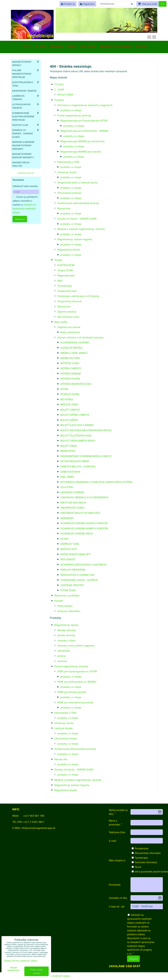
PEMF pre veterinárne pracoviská (75, 702)
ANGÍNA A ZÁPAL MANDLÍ (74, 353)
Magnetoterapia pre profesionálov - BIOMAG (84, 131)
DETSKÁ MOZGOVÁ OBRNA (75, 461)
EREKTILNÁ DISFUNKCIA (73, 503)
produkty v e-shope (71, 110)
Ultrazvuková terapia (66, 738)
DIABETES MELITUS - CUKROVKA (78, 466)
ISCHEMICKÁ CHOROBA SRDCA (77, 533)
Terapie (72, 47)
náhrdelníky (64, 651)
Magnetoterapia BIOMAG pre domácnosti (82, 141)
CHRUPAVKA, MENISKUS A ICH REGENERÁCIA (84, 497)
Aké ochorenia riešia (68, 317)
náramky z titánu (66, 640)
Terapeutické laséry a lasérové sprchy (78, 182)
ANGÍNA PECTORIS (70, 358)
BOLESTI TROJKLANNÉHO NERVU (78, 441)
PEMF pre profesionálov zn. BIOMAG (77, 682)
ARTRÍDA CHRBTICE (71, 368)
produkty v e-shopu (68, 754)
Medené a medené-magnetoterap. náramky (81, 229)
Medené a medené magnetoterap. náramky (78, 780)
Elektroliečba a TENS (68, 162)
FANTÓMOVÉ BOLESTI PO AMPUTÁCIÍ (80, 513)
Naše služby (88, 47)
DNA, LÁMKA (67, 477)
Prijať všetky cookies (37, 971)
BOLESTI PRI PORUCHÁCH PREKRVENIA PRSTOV (86, 430)
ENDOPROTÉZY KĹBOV (72, 508)
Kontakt (141, 47)
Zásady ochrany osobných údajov (52, 976)
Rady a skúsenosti (70, 332)
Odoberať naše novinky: (25, 186)
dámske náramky (67, 630)
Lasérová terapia (63, 728)
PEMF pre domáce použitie (72, 692)
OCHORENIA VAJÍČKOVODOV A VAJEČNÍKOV (83, 565)
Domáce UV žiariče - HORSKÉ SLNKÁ (77, 219)
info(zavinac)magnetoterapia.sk (38, 828)
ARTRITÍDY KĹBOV (70, 363)
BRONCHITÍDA (68, 451)
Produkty (56, 47)
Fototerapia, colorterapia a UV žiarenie (78, 296)
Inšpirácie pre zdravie (69, 327)
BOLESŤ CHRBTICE (70, 410)
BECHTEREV (67, 399)
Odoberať (20, 219)
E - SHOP (41, 47)
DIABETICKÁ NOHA (70, 472)
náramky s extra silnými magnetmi (76, 645)
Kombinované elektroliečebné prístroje (78, 203)
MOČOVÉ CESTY (69, 549)
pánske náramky (66, 635)
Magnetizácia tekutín (69, 250)
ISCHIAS (65, 539)
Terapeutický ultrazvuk (69, 301)
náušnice (62, 661)
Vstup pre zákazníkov (69, 611)
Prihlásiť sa (68, 4)
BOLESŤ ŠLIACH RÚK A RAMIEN (77, 425)
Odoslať (133, 959)
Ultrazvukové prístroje (69, 193)
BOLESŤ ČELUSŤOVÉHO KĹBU (76, 435)
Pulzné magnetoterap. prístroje (74, 115)
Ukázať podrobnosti (13, 969)
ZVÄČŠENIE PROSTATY (72, 585)
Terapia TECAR (65, 270)
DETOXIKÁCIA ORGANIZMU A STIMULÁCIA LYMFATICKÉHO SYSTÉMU (96, 482)
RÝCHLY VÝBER (65, 95)
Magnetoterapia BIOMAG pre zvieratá (81, 152)
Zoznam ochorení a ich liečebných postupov (81, 337)
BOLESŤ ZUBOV (69, 446)
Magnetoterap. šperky (66, 625)
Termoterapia (65, 286)
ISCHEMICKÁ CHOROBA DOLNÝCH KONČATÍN (84, 523)
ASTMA (64, 389)
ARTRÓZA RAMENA (71, 373)
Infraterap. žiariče (67, 172)
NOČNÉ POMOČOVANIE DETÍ (75, 554)
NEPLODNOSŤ (68, 559)
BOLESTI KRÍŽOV (69, 420)
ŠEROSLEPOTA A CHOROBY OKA (77, 575)
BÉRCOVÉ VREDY (69, 404)
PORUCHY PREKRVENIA (73, 570)
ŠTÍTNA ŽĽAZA (68, 590)
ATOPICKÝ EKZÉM (70, 394)
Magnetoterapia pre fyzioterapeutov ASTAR (84, 120)
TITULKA (27, 47)
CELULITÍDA (67, 487)
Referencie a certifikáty (116, 47)
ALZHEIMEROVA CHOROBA (75, 342)
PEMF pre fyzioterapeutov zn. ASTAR (77, 671)
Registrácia (87, 4)
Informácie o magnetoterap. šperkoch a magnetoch (85, 105)
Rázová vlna (64, 208)
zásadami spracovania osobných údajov (141, 944)
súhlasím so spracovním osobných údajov (24, 208)
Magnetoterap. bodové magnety (75, 239)
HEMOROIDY (67, 518)
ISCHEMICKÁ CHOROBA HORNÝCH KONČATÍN (84, 528)
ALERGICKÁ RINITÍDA (71, 348)
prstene (62, 656)
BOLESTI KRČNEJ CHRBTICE (75, 415)
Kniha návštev (65, 606)
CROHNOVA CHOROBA (72, 492)
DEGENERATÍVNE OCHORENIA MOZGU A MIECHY (86, 456)
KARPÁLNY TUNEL (70, 544)
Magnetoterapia (66, 275)
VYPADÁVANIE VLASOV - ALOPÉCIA (79, 580)
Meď (60, 281)
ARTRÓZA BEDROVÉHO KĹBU (76, 384)
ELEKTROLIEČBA (66, 265)
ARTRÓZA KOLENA (70, 379)
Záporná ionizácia (67, 312)
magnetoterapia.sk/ (26, 173)
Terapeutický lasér (67, 291)
